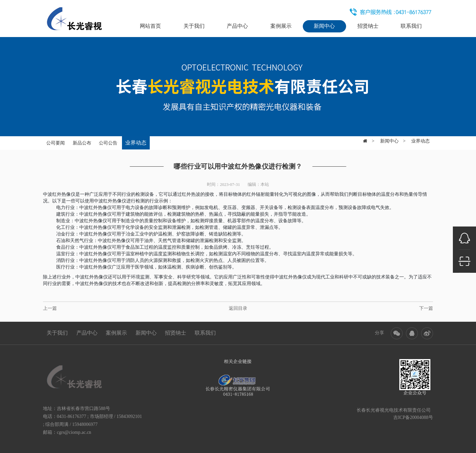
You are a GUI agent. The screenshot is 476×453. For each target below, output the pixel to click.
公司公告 (108, 140)
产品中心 (237, 26)
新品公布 (82, 140)
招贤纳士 (368, 26)
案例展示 (281, 26)
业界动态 (136, 140)
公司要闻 (56, 140)
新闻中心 (324, 26)
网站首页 (150, 26)
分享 (379, 333)
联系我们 (411, 26)
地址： (50, 409)
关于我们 (194, 26)
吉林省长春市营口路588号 (83, 409)
